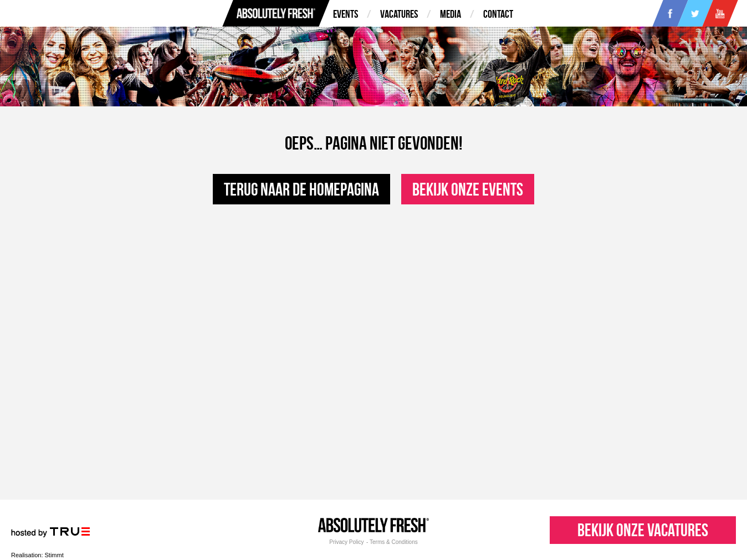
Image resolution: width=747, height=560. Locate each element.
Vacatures (399, 14)
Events (346, 14)
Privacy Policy (346, 542)
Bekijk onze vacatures (643, 530)
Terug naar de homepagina (301, 189)
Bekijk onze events (468, 189)
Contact (498, 14)
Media (451, 14)
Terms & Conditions (394, 542)
